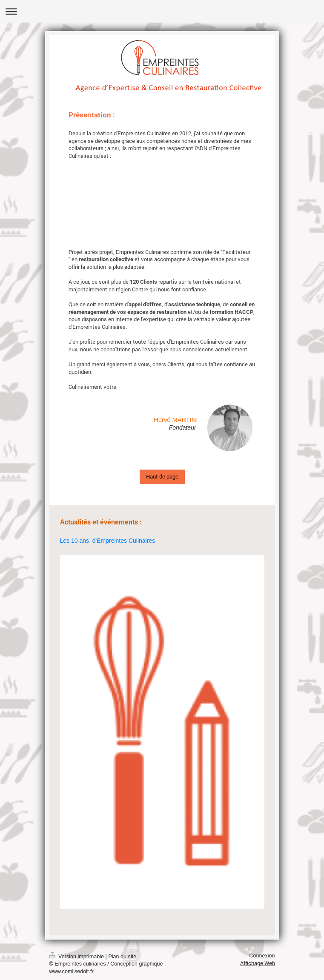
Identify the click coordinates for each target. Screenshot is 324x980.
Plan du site (122, 957)
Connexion (262, 956)
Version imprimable (77, 957)
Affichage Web (258, 963)
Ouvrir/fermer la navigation (162, 11)
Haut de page (162, 476)
